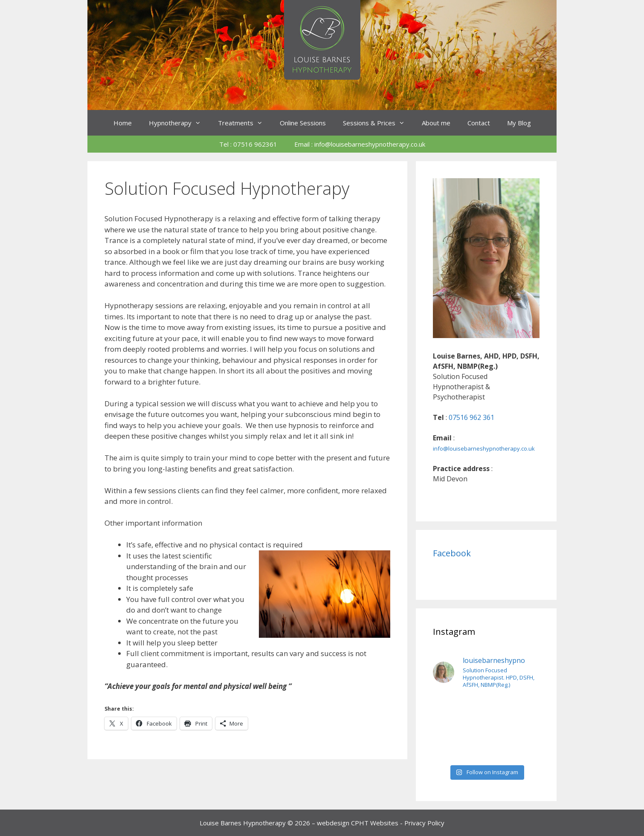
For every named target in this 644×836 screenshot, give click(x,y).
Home (123, 123)
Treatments (245, 123)
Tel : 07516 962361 (248, 144)
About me (436, 123)
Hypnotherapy (179, 123)
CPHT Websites (375, 823)
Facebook (452, 553)
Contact (479, 123)
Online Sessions (303, 123)
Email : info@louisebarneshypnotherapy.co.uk (360, 144)
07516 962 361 (471, 417)
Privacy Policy (424, 823)
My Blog (519, 123)
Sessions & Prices (378, 123)
